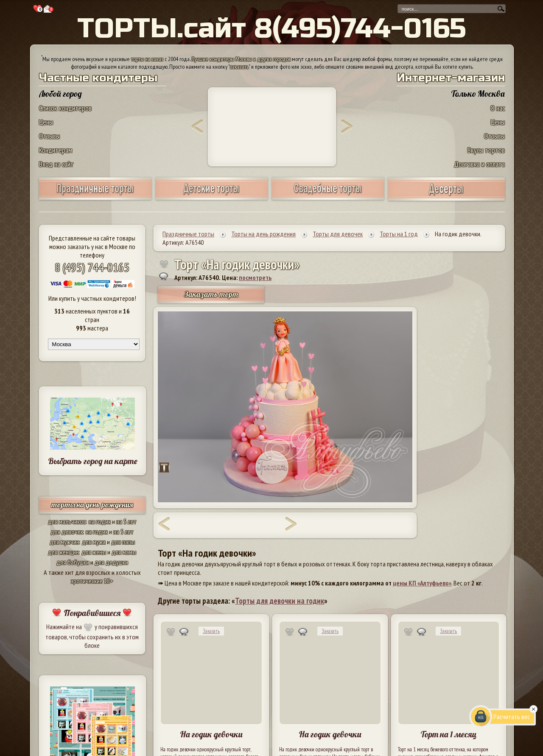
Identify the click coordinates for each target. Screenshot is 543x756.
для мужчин (64, 542)
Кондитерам (56, 150)
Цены (46, 122)
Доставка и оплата (479, 164)
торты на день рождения (92, 505)
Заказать (211, 631)
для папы (123, 542)
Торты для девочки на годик (280, 601)
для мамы (124, 552)
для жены (94, 552)
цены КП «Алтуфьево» (422, 583)
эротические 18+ (92, 581)
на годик (100, 521)
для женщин (63, 552)
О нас (498, 108)
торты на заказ (147, 59)
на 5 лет (126, 521)
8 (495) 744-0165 (92, 267)
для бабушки (73, 562)
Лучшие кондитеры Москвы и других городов (241, 59)
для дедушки (111, 562)
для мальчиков (67, 521)
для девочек (67, 532)
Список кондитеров (65, 108)
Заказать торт (211, 294)
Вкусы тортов (486, 150)
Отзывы (49, 136)
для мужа (94, 542)
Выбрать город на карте (93, 461)
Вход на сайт (56, 164)
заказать (239, 67)
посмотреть (255, 277)
